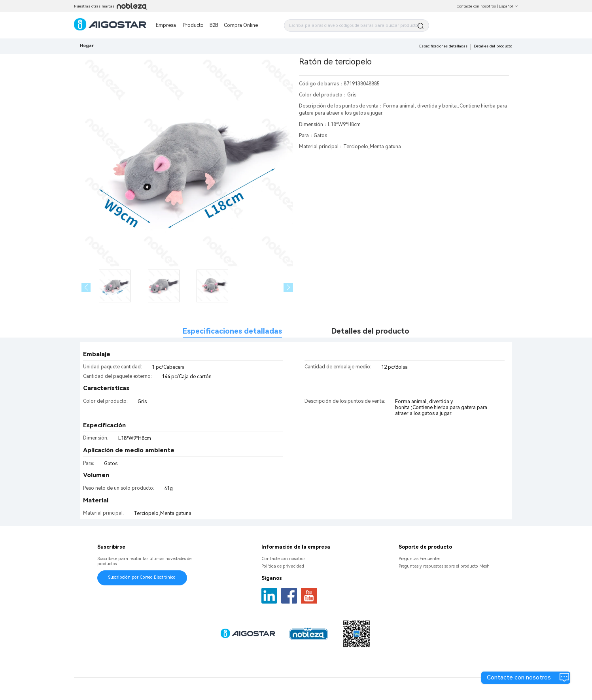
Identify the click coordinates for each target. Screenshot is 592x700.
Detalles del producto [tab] (370, 331)
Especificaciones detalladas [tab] (232, 331)
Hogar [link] (87, 46)
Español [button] (508, 6)
